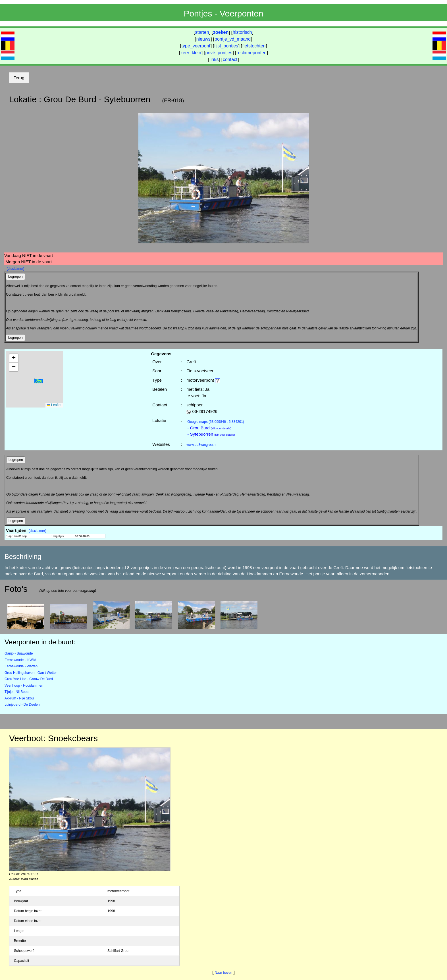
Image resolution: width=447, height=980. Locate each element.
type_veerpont (196, 46)
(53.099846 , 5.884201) (216, 422)
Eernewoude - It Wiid (20, 660)
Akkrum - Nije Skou (19, 698)
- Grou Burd (209, 428)
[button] (39, 381)
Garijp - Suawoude (19, 653)
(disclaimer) (15, 269)
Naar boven (223, 973)
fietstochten (254, 46)
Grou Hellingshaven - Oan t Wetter (31, 673)
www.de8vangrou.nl (201, 445)
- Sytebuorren (211, 434)
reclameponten (251, 53)
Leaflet (54, 405)
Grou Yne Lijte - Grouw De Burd (29, 679)
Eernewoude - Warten (21, 666)
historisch (242, 32)
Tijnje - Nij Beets (17, 692)
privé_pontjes (219, 53)
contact (230, 59)
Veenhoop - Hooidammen (24, 686)
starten (202, 32)
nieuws (203, 39)
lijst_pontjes (226, 46)
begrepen (15, 277)
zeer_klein (191, 53)
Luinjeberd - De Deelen (22, 705)
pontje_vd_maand (233, 39)
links (214, 59)
